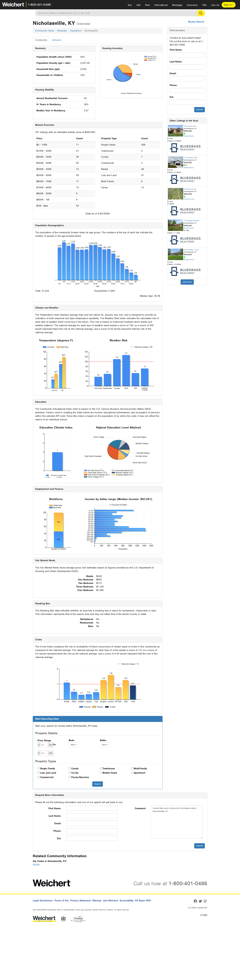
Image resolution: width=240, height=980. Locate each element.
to (54, 744)
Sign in (229, 5)
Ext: (172, 97)
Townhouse (109, 769)
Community (41, 40)
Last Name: (176, 62)
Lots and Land (48, 773)
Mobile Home (110, 773)
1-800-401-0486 (39, 5)
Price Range (44, 740)
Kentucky (62, 31)
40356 (36, 865)
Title (204, 5)
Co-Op (75, 773)
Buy (130, 5)
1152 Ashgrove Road (191, 221)
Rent (147, 5)
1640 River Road (190, 189)
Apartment (140, 773)
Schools (57, 40)
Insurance (192, 5)
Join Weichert (110, 901)
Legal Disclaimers (43, 901)
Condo (75, 769)
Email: (173, 73)
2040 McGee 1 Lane (191, 250)
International (161, 5)
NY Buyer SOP (143, 901)
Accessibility (127, 901)
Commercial (47, 777)
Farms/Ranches (80, 777)
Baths (103, 740)
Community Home (44, 31)
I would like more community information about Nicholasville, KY (177, 822)
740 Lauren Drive (190, 126)
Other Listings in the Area (184, 121)
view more (187, 282)
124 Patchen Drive (191, 157)
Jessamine (76, 31)
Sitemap (97, 901)
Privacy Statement (81, 901)
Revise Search (196, 22)
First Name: (176, 50)
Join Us (215, 5)
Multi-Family (140, 769)
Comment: (140, 808)
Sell (139, 5)
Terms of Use (62, 901)
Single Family (48, 769)
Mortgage (177, 5)
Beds (71, 740)
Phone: (173, 85)
